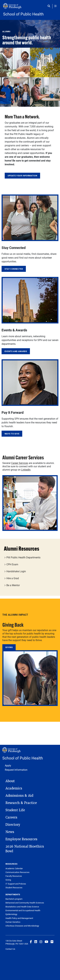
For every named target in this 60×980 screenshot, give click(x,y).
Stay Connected (14, 269)
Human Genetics (13, 922)
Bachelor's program (14, 899)
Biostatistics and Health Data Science (22, 907)
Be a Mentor (13, 585)
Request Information (16, 770)
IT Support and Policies (16, 884)
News (10, 832)
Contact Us (10, 949)
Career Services (20, 463)
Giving (9, 647)
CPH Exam (12, 564)
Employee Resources (21, 839)
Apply (8, 765)
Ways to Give (12, 434)
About (10, 781)
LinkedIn (26, 470)
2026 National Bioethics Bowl (25, 849)
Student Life (15, 810)
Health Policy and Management (19, 918)
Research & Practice (21, 803)
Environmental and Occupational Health (23, 910)
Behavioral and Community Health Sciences (25, 903)
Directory (13, 825)
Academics (14, 788)
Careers (11, 817)
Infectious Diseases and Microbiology (22, 926)
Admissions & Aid (19, 796)
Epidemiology (11, 914)
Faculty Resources (14, 876)
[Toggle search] (50, 6)
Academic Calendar (14, 868)
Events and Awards (16, 351)
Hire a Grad (13, 578)
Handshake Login (16, 571)
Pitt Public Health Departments (23, 557)
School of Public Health (23, 14)
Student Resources (14, 887)
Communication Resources (17, 872)
